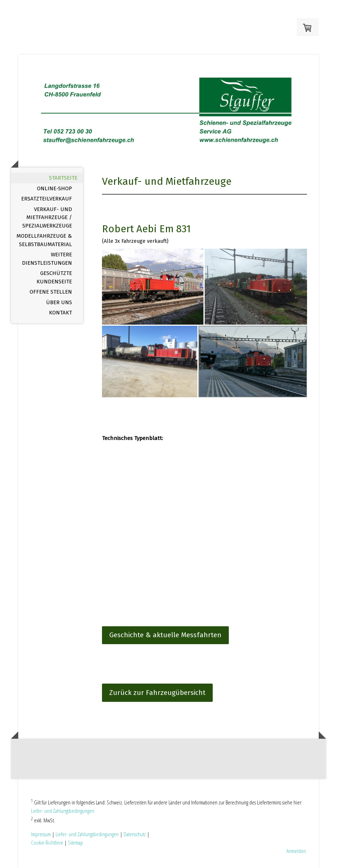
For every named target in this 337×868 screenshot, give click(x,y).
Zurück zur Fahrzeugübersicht (157, 693)
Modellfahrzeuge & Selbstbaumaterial (44, 240)
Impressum (41, 834)
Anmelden (296, 851)
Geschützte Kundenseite (54, 277)
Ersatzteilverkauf (47, 199)
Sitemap (75, 842)
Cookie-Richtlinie (47, 842)
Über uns (59, 302)
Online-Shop (54, 188)
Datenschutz (135, 834)
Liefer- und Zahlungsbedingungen (63, 811)
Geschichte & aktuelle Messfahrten (165, 635)
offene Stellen (51, 292)
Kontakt (60, 313)
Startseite (63, 178)
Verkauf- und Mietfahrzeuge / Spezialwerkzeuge (47, 217)
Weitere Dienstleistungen (47, 259)
